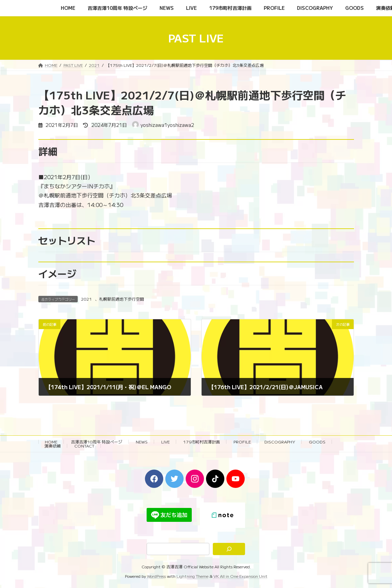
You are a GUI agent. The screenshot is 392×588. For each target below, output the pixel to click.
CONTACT (84, 446)
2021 (87, 299)
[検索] (229, 549)
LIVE (165, 442)
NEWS (142, 442)
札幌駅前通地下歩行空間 (122, 299)
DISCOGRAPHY (280, 442)
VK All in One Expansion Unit (240, 576)
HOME (51, 442)
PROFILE (242, 442)
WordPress (156, 576)
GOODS (317, 442)
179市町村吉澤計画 (202, 442)
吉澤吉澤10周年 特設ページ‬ (97, 442)
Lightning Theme (192, 576)
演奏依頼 (53, 446)
